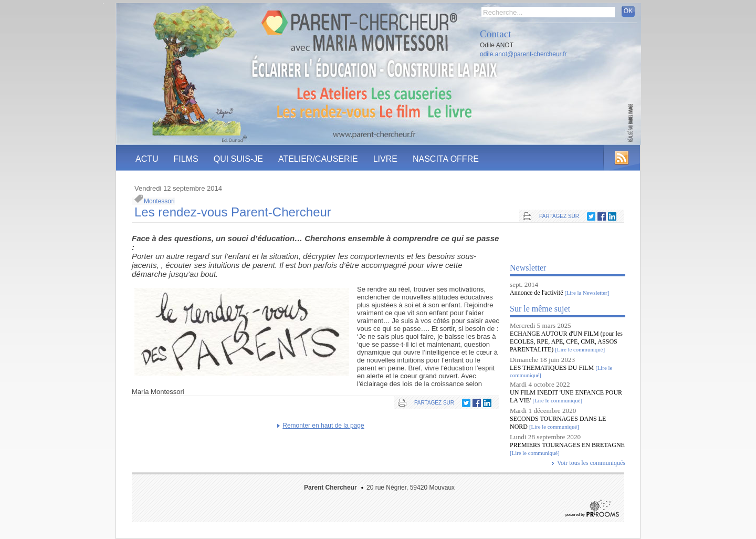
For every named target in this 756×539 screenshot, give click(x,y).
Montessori (159, 201)
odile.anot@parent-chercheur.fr (523, 54)
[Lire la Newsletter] (586, 293)
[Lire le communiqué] (580, 349)
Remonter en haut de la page (323, 426)
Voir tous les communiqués (591, 463)
